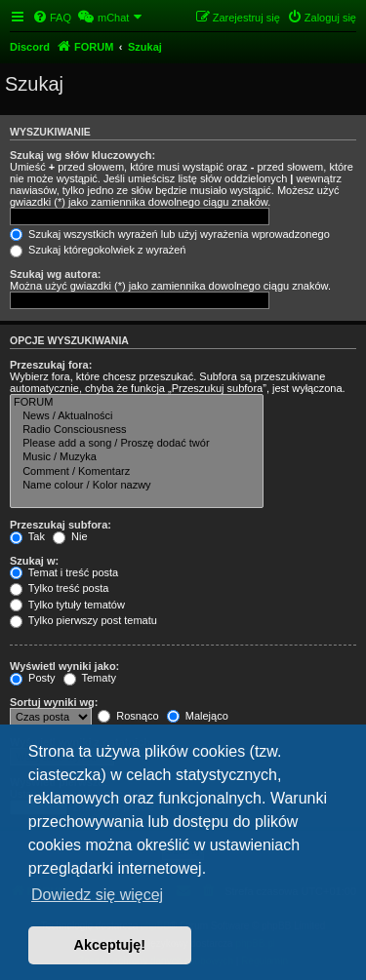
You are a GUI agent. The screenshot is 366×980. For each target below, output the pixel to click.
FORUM (137, 403)
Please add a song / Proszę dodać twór (137, 444)
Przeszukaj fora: (51, 365)
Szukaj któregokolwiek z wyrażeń (98, 250)
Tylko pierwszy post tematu (83, 620)
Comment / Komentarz (137, 472)
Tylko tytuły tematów (67, 605)
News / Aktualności (137, 416)
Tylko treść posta (59, 588)
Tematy (90, 678)
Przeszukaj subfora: (61, 525)
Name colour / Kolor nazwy (137, 486)
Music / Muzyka (137, 457)
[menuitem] (52, 18)
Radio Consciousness (137, 430)
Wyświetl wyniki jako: (64, 666)
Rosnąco (128, 716)
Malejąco (198, 716)
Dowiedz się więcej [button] (97, 895)
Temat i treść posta (64, 572)
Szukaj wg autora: (56, 274)
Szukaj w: (34, 561)
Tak (27, 536)
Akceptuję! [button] (110, 945)
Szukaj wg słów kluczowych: (82, 155)
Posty (33, 678)
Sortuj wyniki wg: (54, 702)
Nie (70, 536)
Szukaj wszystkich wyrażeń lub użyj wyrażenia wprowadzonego (170, 234)
